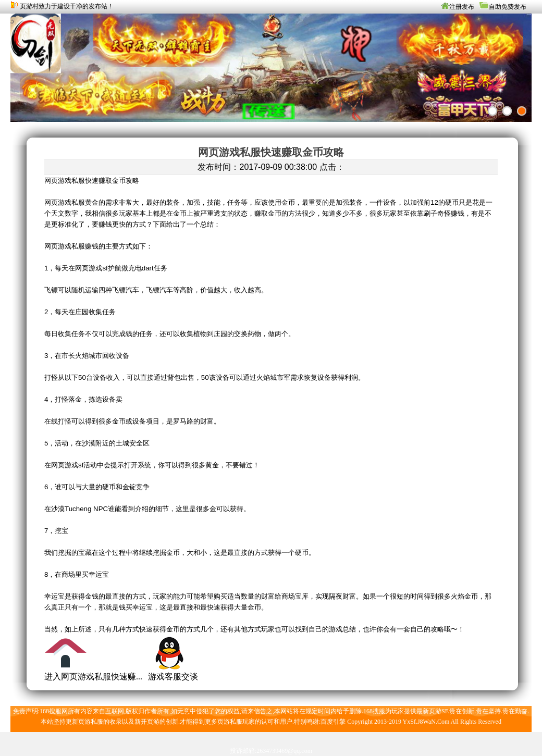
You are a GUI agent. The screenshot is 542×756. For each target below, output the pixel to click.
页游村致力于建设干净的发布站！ (67, 6)
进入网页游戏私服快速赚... (93, 677)
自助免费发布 (508, 7)
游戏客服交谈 (173, 677)
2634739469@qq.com (284, 751)
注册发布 (462, 7)
